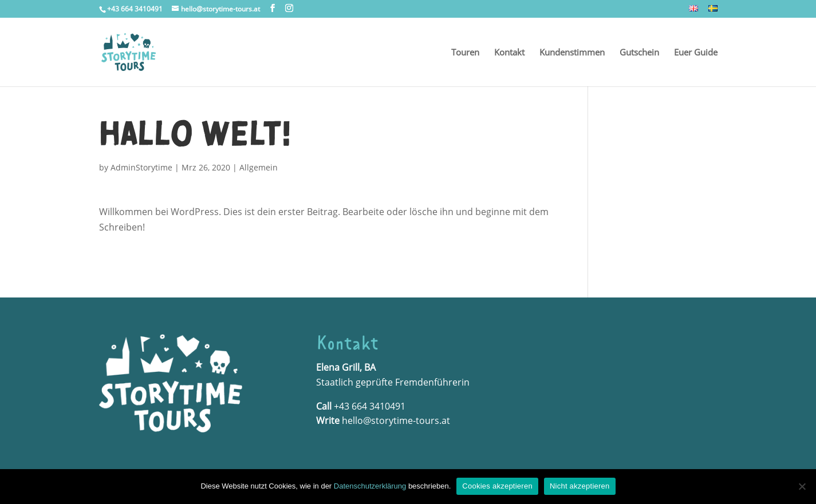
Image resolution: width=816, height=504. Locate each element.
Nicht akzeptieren (580, 486)
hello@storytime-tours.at (396, 420)
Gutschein (639, 53)
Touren (465, 53)
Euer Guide (696, 53)
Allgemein (259, 167)
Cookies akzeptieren (497, 486)
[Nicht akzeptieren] (802, 486)
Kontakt (509, 53)
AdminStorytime (141, 167)
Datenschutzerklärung (370, 486)
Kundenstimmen (572, 53)
